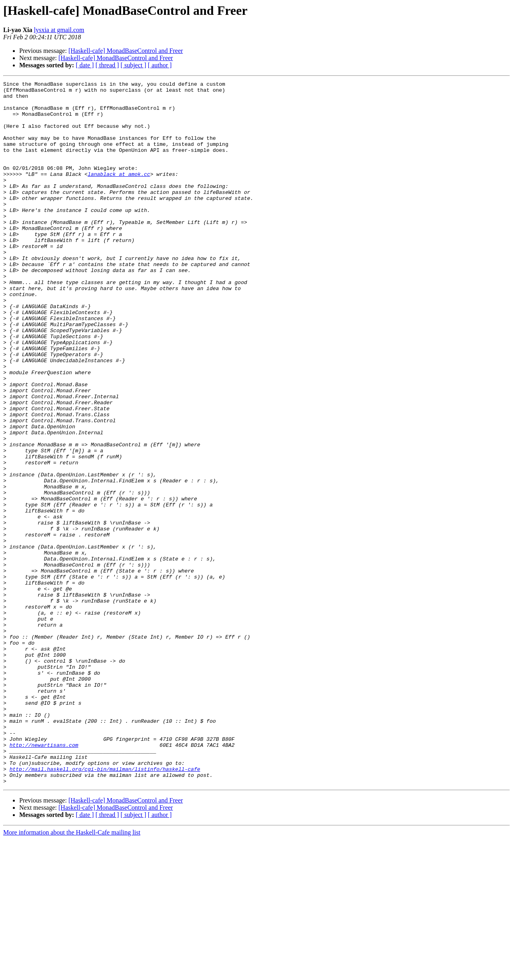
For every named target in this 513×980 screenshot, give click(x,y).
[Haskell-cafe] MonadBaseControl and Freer (126, 51)
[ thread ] (107, 65)
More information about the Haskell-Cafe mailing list (72, 973)
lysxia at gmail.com (59, 30)
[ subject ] (133, 65)
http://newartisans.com (44, 878)
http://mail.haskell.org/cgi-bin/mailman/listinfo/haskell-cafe (105, 907)
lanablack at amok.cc (119, 193)
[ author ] (160, 65)
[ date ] (85, 65)
